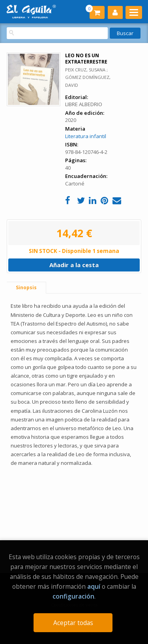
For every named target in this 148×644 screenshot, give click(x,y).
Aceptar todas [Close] (73, 623)
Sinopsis (26, 287)
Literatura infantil (86, 136)
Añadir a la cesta (74, 265)
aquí (94, 586)
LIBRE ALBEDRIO (84, 104)
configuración (73, 596)
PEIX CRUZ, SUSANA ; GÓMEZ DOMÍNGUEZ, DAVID (88, 77)
